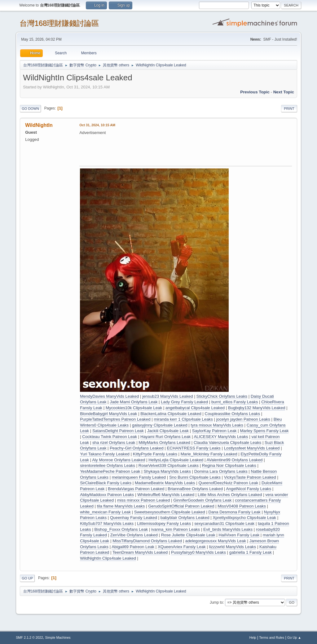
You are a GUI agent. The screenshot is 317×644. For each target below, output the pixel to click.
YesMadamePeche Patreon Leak (110, 471)
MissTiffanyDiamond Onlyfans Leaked (147, 541)
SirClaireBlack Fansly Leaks (106, 483)
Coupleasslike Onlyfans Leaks (233, 414)
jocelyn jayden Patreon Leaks (243, 419)
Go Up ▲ (294, 637)
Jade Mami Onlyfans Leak (134, 402)
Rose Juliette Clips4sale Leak (188, 535)
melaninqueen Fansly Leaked (139, 477)
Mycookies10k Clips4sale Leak (134, 408)
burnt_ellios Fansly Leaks (235, 402)
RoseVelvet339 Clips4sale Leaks (169, 465)
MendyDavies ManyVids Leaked (109, 396)
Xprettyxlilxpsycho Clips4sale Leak (244, 518)
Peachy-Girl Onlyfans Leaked (136, 448)
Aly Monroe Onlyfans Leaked (119, 460)
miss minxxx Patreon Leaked (143, 500)
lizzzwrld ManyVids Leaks (233, 547)
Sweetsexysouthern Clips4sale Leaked (170, 512)
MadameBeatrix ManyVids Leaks (165, 483)
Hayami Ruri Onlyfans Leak (165, 437)
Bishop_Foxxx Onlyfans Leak (121, 529)
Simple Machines (58, 637)
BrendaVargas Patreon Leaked (136, 489)
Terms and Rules (272, 637)
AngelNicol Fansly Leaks (249, 489)
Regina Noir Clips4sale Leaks (229, 465)
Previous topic (255, 92)
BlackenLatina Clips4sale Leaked (171, 414)
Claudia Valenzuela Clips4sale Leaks (227, 443)
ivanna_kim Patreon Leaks (176, 529)
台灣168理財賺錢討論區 (59, 23)
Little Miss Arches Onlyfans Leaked (230, 495)
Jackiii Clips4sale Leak (168, 431)
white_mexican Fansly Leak (105, 512)
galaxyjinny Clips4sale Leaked (160, 425)
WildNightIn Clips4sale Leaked (108, 558)
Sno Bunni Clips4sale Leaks (195, 477)
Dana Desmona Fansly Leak (235, 512)
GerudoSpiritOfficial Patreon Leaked (181, 506)
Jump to (216, 602)
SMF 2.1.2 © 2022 (29, 637)
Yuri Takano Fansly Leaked (105, 454)
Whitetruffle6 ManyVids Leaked (166, 495)
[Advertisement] (192, 150)
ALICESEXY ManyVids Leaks (221, 437)
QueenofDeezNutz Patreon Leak (228, 483)
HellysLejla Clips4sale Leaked (176, 460)
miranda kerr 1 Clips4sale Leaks (183, 419)
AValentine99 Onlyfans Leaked (234, 460)
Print (289, 109)
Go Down (30, 109)
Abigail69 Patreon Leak (133, 547)
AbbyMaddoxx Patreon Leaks (107, 495)
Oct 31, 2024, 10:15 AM (97, 125)
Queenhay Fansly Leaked (134, 518)
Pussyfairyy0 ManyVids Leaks (198, 552)
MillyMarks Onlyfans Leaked (164, 443)
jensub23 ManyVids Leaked (168, 396)
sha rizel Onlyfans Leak (114, 443)
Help (253, 637)
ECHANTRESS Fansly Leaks (194, 448)
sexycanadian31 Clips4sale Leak (224, 523)
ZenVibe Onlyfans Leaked (134, 535)
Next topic (284, 92)
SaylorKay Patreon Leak (214, 431)
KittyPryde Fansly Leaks (155, 454)
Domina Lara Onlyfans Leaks (221, 471)
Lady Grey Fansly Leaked (184, 402)
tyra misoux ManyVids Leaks (217, 425)
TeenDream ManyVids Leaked (140, 552)
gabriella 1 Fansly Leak (251, 552)
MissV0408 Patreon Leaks (242, 506)
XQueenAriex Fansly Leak (182, 547)
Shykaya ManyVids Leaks (167, 471)
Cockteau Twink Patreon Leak (110, 437)
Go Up (27, 578)
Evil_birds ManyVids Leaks (228, 529)
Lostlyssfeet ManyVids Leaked (252, 448)
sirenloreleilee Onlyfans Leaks (108, 465)
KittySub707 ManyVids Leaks (107, 523)
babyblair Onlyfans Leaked (185, 518)
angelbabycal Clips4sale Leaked (195, 408)
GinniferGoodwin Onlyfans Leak (202, 500)
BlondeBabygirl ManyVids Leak (108, 414)
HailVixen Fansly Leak (239, 535)
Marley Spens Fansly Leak (264, 431)
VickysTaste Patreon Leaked (250, 477)
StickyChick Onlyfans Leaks (222, 396)
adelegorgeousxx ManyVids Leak (216, 541)
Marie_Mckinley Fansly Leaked (209, 454)
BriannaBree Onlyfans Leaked (195, 489)
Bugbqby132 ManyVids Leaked (257, 408)
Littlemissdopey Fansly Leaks (164, 523)
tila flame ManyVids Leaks (121, 506)
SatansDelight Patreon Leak (118, 431)
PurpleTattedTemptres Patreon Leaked (115, 419)
